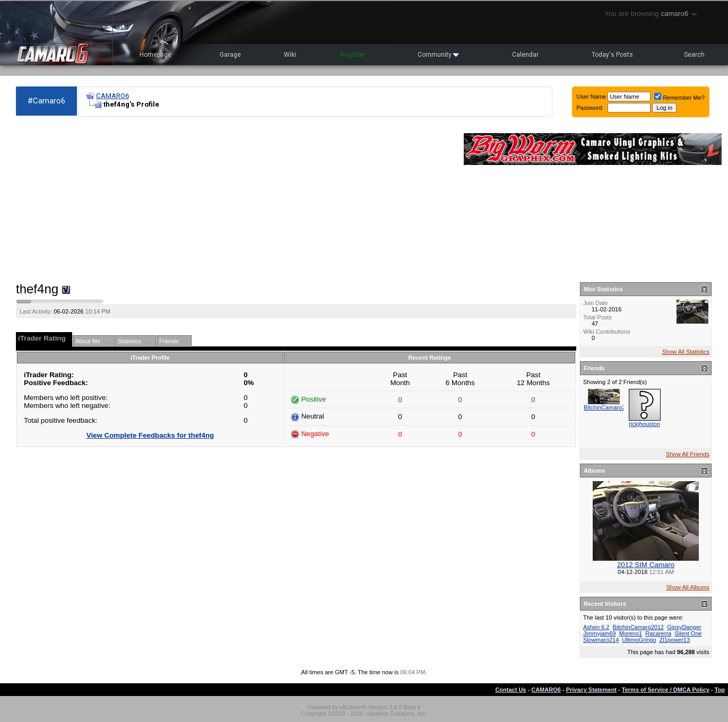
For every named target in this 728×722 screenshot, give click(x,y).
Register (353, 55)
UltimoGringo (639, 640)
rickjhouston (644, 424)
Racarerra (658, 633)
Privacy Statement (591, 690)
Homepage (155, 55)
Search (694, 55)
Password (590, 108)
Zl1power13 (675, 640)
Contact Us (510, 690)
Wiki (290, 55)
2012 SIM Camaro (646, 565)
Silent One (688, 633)
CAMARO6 (112, 96)
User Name (592, 97)
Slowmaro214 (601, 640)
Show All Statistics (686, 352)
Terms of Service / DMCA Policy (666, 690)
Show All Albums (688, 587)
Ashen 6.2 (596, 627)
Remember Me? (679, 98)
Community (438, 55)
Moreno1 (631, 633)
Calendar (525, 55)
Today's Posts (612, 55)
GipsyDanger (684, 627)
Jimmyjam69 (600, 633)
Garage (230, 55)
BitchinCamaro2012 (609, 407)
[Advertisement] (235, 199)
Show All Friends (688, 454)
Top (720, 690)
